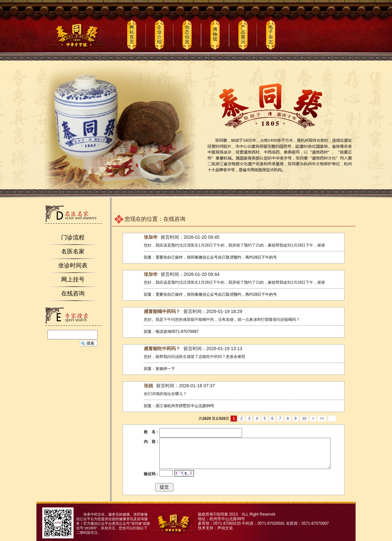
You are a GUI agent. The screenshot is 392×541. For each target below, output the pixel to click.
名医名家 (73, 251)
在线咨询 (73, 293)
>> (322, 419)
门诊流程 (73, 237)
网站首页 (132, 34)
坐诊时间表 (73, 265)
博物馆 (215, 34)
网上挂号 (73, 279)
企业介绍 (159, 34)
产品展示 (243, 34)
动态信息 (187, 34)
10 (304, 419)
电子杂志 (271, 34)
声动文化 (225, 528)
